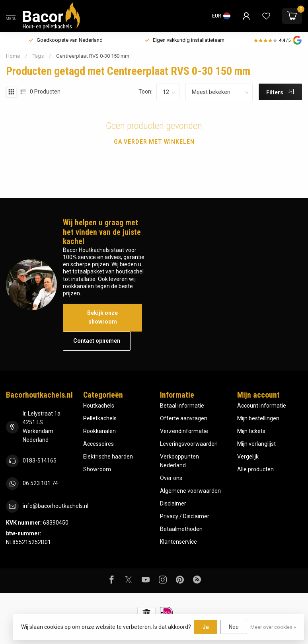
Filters (280, 92)
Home (13, 56)
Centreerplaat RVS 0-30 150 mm (93, 56)
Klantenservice (178, 542)
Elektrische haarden (108, 457)
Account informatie (262, 406)
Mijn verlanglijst (256, 444)
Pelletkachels (100, 418)
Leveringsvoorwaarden (189, 444)
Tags (38, 56)
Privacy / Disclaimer (185, 516)
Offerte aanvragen (184, 418)
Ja (206, 627)
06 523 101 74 (40, 483)
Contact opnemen (97, 341)
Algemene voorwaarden (190, 491)
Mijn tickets (251, 431)
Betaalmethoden (181, 529)
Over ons (171, 478)
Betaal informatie (182, 406)
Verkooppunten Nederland (179, 461)
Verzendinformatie (184, 431)
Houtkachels (99, 406)
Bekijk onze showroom (102, 317)
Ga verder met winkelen (154, 142)
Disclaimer (173, 503)
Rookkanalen (99, 431)
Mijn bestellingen (258, 418)
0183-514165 (40, 461)
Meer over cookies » (273, 627)
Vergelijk (248, 457)
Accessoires (98, 444)
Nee (234, 627)
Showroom (97, 469)
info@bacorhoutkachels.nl (56, 506)
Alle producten (255, 469)
